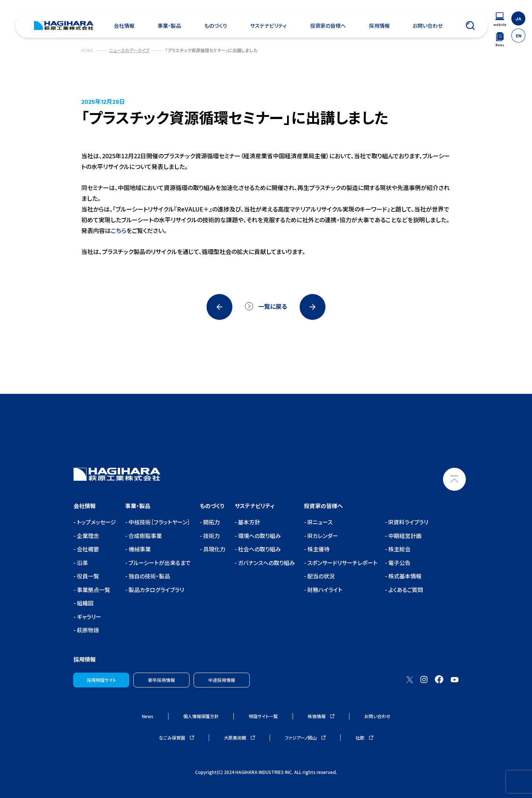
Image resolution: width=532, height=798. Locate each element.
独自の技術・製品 (149, 576)
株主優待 (318, 549)
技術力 (211, 536)
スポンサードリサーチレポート (342, 563)
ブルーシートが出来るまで (159, 563)
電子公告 (399, 563)
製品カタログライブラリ (156, 590)
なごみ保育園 (176, 738)
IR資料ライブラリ (408, 522)
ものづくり (216, 26)
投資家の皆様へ (328, 26)
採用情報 (379, 26)
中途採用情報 (222, 680)
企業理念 (87, 536)
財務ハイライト (324, 590)
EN (519, 35)
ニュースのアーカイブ (129, 50)
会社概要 (87, 549)
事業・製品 (169, 26)
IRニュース (319, 522)
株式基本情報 (404, 576)
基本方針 (248, 522)
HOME (87, 50)
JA (518, 18)
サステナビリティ (268, 26)
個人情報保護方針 (201, 716)
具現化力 (214, 549)
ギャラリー (88, 617)
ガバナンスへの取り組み (266, 563)
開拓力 (211, 522)
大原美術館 (239, 738)
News (148, 716)
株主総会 (399, 549)
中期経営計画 (404, 536)
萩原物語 (87, 630)
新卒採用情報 (161, 680)
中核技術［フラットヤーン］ (159, 522)
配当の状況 (320, 576)
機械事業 (139, 549)
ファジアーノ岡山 (305, 738)
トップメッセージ (96, 522)
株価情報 (321, 716)
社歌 (364, 738)
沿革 (82, 563)
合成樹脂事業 (145, 536)
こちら (119, 230)
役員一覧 (87, 576)
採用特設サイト (101, 680)
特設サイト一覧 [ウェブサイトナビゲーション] (263, 716)
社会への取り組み (259, 549)
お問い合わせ (428, 26)
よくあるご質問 (405, 590)
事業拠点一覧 (93, 590)
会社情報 (124, 26)
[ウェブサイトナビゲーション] (500, 19)
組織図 (85, 603)
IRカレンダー (322, 536)
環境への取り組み (259, 536)
